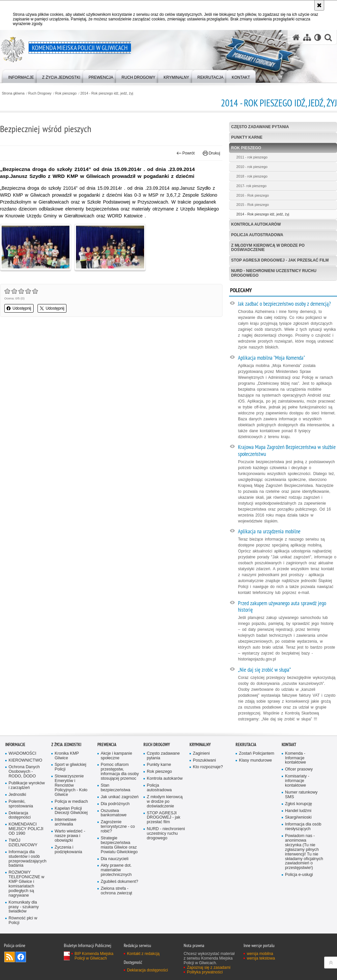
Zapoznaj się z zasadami (209, 967)
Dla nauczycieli (115, 859)
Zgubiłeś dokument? (119, 882)
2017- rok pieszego (251, 186)
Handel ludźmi (298, 811)
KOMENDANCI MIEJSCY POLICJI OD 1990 (26, 829)
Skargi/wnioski (298, 817)
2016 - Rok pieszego (253, 195)
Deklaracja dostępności (20, 815)
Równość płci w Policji (23, 921)
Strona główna (13, 93)
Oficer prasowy (299, 769)
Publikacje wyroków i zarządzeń (27, 785)
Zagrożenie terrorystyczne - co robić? (118, 827)
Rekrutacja (246, 745)
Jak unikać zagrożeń (120, 797)
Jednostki (17, 795)
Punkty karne (247, 137)
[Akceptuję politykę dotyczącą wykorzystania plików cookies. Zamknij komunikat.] (319, 5)
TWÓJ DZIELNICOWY (23, 843)
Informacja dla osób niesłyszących (303, 827)
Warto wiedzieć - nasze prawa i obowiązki (70, 836)
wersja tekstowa (261, 958)
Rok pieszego (66, 93)
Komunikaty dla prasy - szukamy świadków (24, 907)
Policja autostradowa (257, 235)
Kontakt (289, 745)
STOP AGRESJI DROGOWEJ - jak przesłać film (280, 260)
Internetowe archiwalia (65, 822)
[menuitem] (21, 76)
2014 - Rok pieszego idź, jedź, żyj (107, 93)
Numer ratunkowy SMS (301, 795)
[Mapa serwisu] (307, 37)
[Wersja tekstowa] (318, 37)
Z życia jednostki (66, 745)
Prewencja (107, 745)
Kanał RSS (10, 957)
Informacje (15, 745)
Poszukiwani (204, 760)
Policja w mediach (71, 802)
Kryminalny (200, 745)
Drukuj (211, 153)
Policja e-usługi (299, 875)
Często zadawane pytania (260, 127)
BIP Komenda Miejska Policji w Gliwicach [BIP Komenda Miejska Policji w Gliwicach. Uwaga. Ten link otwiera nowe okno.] (94, 956)
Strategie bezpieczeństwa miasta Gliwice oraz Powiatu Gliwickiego (119, 845)
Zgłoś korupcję (298, 804)
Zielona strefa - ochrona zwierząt (116, 891)
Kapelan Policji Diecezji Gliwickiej (71, 811)
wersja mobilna (260, 954)
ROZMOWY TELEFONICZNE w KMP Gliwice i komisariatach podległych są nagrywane (26, 884)
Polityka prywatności (205, 972)
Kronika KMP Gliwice (67, 756)
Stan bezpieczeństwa (116, 788)
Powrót (186, 153)
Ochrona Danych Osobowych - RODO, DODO (24, 772)
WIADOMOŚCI (22, 754)
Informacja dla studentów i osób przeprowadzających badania (27, 859)
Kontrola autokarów (256, 224)
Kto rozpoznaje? (208, 767)
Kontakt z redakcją (143, 954)
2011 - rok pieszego (252, 157)
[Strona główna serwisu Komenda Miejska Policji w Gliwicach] (296, 37)
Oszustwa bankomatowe (114, 813)
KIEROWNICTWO (25, 760)
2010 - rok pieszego (252, 167)
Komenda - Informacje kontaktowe (296, 758)
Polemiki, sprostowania (21, 804)
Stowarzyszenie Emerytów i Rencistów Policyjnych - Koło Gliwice (71, 785)
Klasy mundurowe (255, 760)
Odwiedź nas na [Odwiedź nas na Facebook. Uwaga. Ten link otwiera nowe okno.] (21, 957)
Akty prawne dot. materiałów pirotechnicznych (116, 870)
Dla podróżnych (115, 804)
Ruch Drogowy (40, 93)
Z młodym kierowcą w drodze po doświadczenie (268, 248)
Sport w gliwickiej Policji (70, 767)
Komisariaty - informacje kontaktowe (297, 781)
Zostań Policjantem (257, 754)
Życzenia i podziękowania (68, 850)
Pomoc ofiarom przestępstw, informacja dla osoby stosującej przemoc (120, 772)
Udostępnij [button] (19, 308)
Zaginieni (201, 754)
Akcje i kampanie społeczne (116, 756)
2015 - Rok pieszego (253, 205)
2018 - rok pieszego (252, 176)
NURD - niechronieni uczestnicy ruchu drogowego (274, 273)
